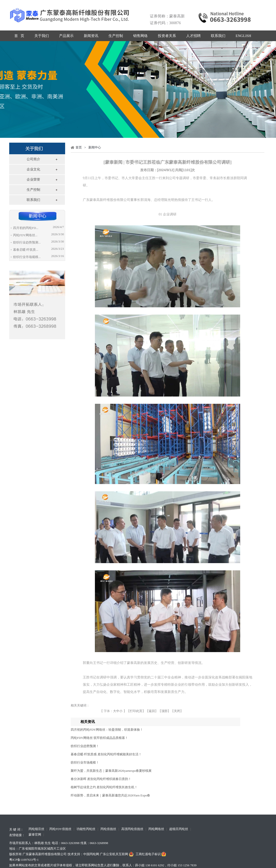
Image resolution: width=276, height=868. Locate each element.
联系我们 (218, 36)
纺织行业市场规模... (27, 257)
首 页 (19, 36)
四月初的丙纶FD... (26, 228)
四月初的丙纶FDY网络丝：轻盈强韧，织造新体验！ (107, 730)
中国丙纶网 (91, 854)
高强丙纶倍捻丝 (132, 829)
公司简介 (33, 159)
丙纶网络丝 (156, 829)
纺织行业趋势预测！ (85, 746)
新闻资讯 (91, 36)
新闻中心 (95, 147)
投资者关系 (167, 36)
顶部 (164, 711)
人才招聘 (193, 36)
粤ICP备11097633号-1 (24, 860)
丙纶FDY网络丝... (25, 235)
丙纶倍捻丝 (108, 829)
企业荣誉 (33, 180)
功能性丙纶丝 (86, 829)
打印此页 (136, 711)
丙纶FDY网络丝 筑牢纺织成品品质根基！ (99, 738)
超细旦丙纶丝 (179, 829)
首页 (79, 147)
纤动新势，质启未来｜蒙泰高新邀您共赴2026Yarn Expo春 (110, 795)
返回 (152, 711)
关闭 (177, 711)
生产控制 (116, 36)
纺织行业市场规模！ (85, 762)
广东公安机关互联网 (117, 854)
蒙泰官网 (35, 835)
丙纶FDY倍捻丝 (60, 829)
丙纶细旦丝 (36, 829)
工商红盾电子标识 (151, 854)
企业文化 (33, 169)
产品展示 (66, 36)
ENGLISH (243, 36)
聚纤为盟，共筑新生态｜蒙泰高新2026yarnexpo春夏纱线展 (111, 771)
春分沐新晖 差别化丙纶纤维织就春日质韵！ (101, 779)
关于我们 (42, 36)
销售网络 (140, 36)
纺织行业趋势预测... (27, 242)
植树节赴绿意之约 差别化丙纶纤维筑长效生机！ (104, 787)
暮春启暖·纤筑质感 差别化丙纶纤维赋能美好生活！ (106, 754)
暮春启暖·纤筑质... (26, 250)
